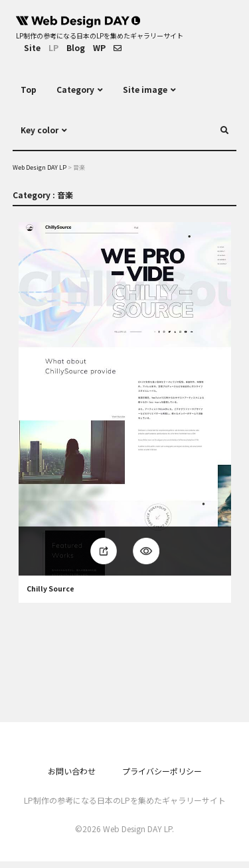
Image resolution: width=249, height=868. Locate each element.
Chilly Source (50, 589)
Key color (40, 130)
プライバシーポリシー (162, 771)
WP (99, 47)
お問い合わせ (72, 771)
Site (32, 47)
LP (53, 47)
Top (29, 89)
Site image (145, 89)
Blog (76, 47)
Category (75, 89)
